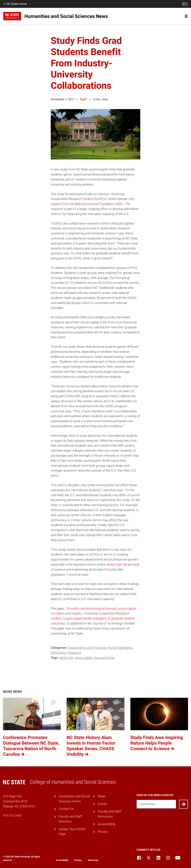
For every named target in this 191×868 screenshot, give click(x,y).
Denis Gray (66, 658)
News (102, 796)
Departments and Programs (87, 648)
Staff (83, 99)
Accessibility (107, 824)
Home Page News (120, 648)
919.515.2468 (12, 816)
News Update (84, 658)
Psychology (59, 653)
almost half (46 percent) (123, 564)
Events (102, 804)
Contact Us (66, 809)
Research (75, 653)
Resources (93, 860)
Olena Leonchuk (104, 658)
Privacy (103, 832)
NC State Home (15, 4)
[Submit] (184, 804)
